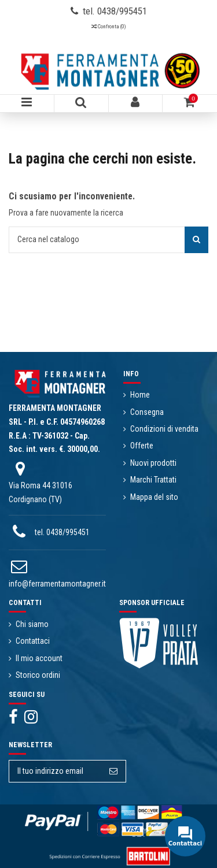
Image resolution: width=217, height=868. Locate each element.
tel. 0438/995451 (62, 532)
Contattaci (33, 641)
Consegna (147, 412)
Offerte (142, 446)
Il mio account (39, 658)
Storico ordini (38, 675)
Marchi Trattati (153, 480)
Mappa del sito (154, 497)
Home (140, 395)
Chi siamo (32, 624)
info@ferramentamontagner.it (57, 584)
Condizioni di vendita (164, 429)
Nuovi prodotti (153, 463)
